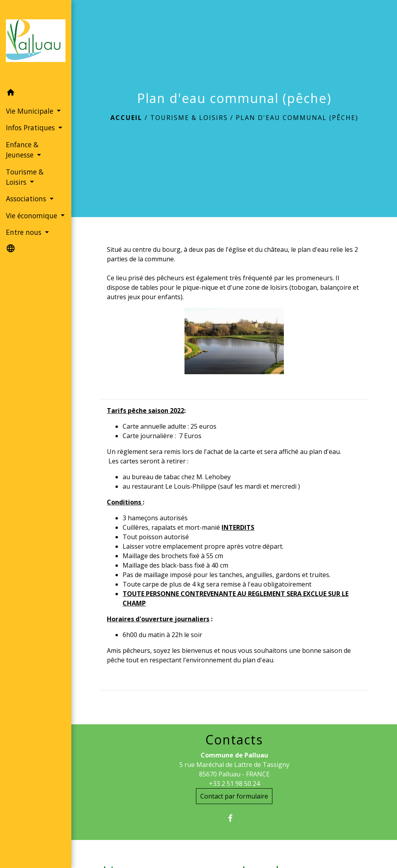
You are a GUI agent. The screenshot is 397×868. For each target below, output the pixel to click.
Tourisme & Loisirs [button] (25, 177)
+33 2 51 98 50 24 (234, 784)
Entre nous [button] (25, 232)
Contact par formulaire (234, 796)
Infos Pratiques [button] (31, 127)
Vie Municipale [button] (31, 111)
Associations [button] (27, 199)
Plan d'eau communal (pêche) (297, 118)
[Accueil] (36, 42)
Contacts (234, 740)
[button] (36, 94)
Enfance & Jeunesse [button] (22, 150)
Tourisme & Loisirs (189, 118)
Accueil (126, 118)
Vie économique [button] (33, 216)
